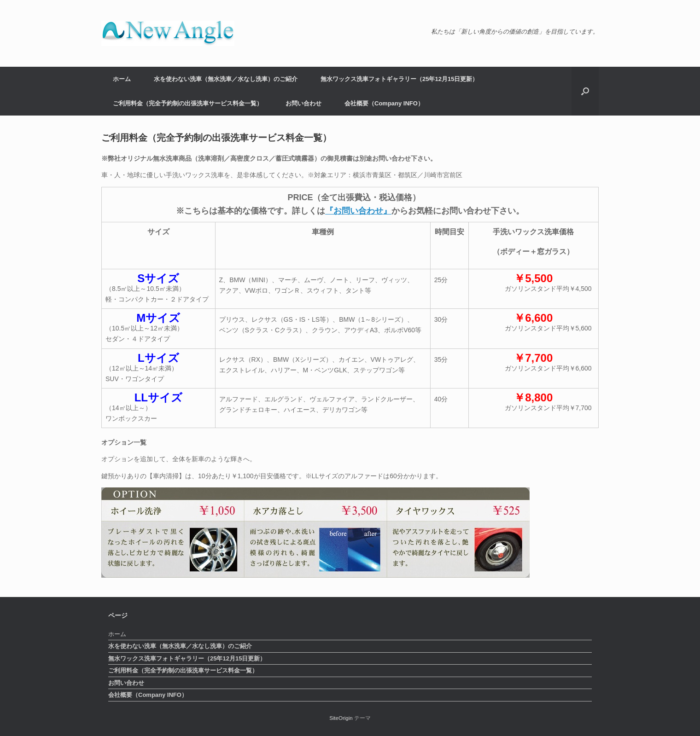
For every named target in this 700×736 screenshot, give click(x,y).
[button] (585, 91)
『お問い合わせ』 (358, 211)
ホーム (122, 79)
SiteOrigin (341, 718)
